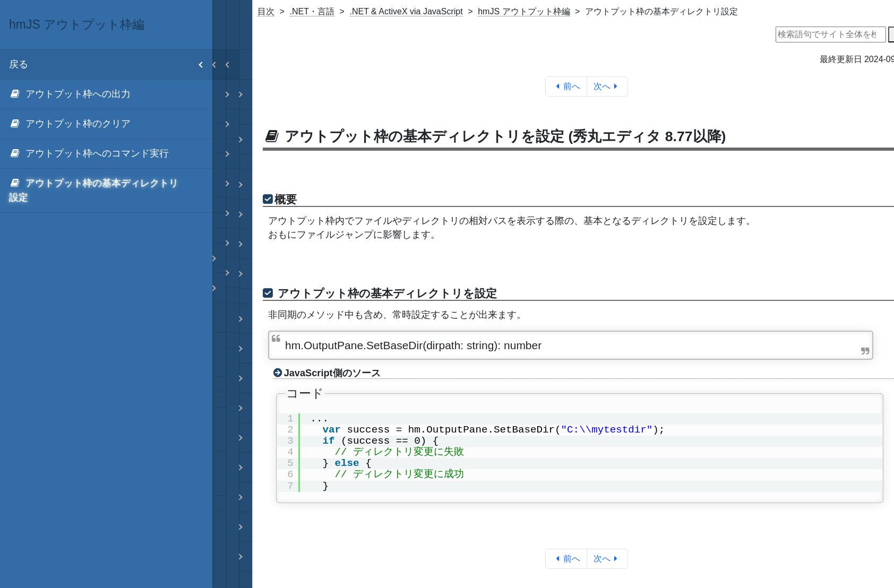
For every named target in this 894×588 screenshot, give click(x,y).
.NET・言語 (312, 11)
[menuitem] (106, 94)
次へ (608, 86)
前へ (566, 86)
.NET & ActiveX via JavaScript (406, 11)
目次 (266, 11)
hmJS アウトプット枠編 (524, 11)
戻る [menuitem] (111, 64)
